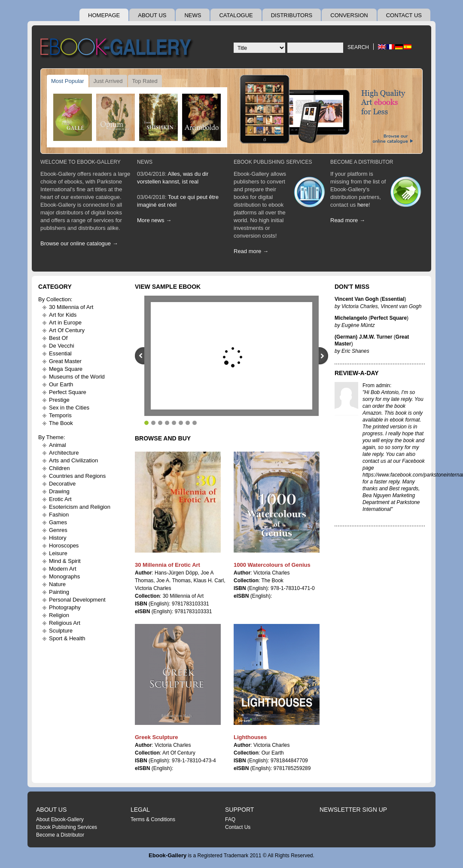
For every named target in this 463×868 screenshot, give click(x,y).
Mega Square (66, 369)
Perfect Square (68, 392)
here (363, 205)
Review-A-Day (357, 373)
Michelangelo (351, 318)
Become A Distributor (362, 162)
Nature (57, 584)
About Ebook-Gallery (60, 819)
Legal (140, 810)
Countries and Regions (77, 476)
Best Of (58, 338)
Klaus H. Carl (209, 581)
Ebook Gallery (118, 49)
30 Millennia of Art (71, 307)
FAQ (230, 819)
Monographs (64, 576)
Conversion (349, 15)
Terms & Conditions (153, 819)
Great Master (65, 361)
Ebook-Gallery (168, 855)
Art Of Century (67, 330)
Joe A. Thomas (174, 581)
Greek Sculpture (156, 737)
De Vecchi (62, 346)
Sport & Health (67, 638)
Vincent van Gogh (401, 306)
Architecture (64, 453)
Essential (60, 353)
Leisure (58, 553)
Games (58, 522)
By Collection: (55, 299)
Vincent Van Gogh (356, 299)
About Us (152, 15)
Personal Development (77, 600)
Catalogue (236, 15)
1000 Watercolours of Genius (272, 565)
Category (55, 287)
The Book (61, 423)
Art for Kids (63, 315)
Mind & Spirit (65, 561)
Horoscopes (64, 546)
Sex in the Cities (69, 408)
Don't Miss (352, 287)
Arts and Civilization (73, 460)
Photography (65, 607)
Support (239, 810)
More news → (154, 220)
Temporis (60, 415)
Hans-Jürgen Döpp (176, 573)
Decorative (62, 484)
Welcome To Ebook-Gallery (81, 162)
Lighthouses (250, 737)
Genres (58, 530)
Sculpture (61, 631)
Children (59, 468)
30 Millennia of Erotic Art (168, 565)
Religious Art (65, 623)
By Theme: (52, 437)
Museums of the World (77, 377)
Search (358, 47)
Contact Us (404, 15)
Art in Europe (65, 322)
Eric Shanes (355, 351)
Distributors (292, 15)
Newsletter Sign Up (353, 810)
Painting (59, 592)
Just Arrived (108, 81)
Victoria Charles (153, 588)
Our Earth (61, 384)
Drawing (59, 491)
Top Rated (145, 81)
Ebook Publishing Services (273, 162)
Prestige (59, 400)
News (193, 15)
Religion (59, 615)
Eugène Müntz (358, 325)
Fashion (59, 515)
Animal (58, 445)
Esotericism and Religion (80, 507)
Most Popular (68, 81)
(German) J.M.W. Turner (363, 337)
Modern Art (63, 569)
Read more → (251, 251)
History (58, 538)
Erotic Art (60, 499)
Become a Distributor (60, 835)
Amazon (372, 413)
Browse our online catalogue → (79, 243)
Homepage (104, 15)
